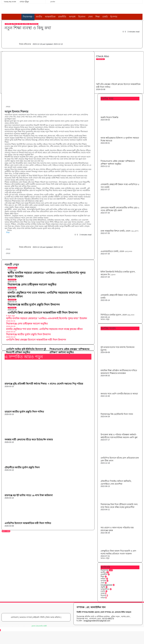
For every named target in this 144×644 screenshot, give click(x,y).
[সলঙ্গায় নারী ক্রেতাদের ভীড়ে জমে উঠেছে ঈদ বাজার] (24, 437)
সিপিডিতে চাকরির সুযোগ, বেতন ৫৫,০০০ (117, 315)
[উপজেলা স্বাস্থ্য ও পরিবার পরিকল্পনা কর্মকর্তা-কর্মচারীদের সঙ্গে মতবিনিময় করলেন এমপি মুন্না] (112, 432)
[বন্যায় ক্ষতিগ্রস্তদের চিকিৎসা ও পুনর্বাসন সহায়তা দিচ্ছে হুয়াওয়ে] (112, 135)
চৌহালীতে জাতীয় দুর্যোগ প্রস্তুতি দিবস (22, 467)
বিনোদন (82, 17)
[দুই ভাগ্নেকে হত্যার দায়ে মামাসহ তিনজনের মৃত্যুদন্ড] (112, 345)
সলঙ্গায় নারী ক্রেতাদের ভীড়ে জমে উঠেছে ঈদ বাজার (29, 440)
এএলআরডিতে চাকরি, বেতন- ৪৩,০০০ (116, 251)
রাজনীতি (62, 17)
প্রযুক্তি (103, 587)
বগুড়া (103, 598)
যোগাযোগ (14, 617)
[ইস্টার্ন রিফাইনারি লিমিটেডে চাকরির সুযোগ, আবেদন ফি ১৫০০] (112, 269)
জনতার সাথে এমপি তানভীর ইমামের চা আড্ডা (119, 394)
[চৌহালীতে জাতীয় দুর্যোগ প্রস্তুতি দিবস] (24, 465)
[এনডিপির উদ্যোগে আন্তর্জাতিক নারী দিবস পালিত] (24, 520)
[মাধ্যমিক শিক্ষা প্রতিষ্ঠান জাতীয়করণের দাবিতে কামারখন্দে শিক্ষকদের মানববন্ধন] (112, 368)
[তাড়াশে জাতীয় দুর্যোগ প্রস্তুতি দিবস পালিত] (24, 409)
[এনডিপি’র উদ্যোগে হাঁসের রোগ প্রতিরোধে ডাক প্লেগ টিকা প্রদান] (112, 455)
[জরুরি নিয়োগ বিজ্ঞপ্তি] (112, 115)
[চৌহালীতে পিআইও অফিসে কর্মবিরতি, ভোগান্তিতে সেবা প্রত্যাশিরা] (112, 479)
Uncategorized (106, 585)
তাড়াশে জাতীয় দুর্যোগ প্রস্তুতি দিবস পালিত (24, 412)
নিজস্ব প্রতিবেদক (25, 44)
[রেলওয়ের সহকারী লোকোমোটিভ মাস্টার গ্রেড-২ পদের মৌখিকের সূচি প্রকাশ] (112, 205)
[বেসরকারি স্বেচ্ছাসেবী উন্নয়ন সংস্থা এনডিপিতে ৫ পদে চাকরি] (111, 182)
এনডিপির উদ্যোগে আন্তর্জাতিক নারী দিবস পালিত (28, 523)
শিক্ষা (98, 17)
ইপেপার (114, 17)
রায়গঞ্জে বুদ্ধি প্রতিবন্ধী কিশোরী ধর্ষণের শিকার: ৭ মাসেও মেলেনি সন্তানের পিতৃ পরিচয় (44, 384)
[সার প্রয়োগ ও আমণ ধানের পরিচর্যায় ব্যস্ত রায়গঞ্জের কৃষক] (112, 525)
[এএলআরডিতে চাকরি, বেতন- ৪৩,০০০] (112, 249)
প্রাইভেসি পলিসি (39, 617)
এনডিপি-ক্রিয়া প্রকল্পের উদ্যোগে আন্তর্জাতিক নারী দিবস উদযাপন (43, 313)
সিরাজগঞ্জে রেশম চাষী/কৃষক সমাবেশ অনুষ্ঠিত (32, 285)
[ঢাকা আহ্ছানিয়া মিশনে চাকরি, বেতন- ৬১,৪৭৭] (112, 228)
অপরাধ (72, 17)
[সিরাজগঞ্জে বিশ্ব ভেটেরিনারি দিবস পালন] (112, 412)
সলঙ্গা (103, 593)
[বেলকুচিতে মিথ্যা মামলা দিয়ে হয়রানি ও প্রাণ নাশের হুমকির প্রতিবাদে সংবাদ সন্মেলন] (112, 548)
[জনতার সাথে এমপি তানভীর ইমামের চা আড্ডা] (112, 391)
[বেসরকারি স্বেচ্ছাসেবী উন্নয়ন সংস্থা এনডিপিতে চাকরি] (111, 293)
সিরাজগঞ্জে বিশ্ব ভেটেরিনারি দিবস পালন (117, 414)
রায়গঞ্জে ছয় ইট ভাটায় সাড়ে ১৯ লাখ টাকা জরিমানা (29, 495)
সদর (20, 24)
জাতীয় (39, 17)
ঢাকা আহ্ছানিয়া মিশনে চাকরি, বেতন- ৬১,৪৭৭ (120, 231)
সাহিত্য (26, 24)
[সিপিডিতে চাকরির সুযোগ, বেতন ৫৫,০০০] (112, 312)
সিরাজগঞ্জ (27, 17)
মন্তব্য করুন (6, 531)
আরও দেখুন (105, 319)
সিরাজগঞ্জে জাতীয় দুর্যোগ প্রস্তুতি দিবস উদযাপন (34, 305)
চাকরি (105, 17)
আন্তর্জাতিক (50, 17)
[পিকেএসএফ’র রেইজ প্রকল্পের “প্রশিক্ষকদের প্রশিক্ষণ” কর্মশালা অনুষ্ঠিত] (112, 159)
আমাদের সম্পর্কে (26, 617)
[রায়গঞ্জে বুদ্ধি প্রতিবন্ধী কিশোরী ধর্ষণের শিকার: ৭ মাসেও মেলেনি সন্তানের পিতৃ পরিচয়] (24, 381)
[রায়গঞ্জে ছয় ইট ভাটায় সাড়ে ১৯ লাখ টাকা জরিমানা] (24, 493)
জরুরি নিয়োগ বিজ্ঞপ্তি (109, 117)
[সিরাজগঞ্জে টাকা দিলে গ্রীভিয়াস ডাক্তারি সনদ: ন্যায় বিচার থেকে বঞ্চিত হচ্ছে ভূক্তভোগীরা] (112, 502)
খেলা (90, 17)
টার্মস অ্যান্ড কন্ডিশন (53, 617)
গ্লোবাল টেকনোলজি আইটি (39, 626)
